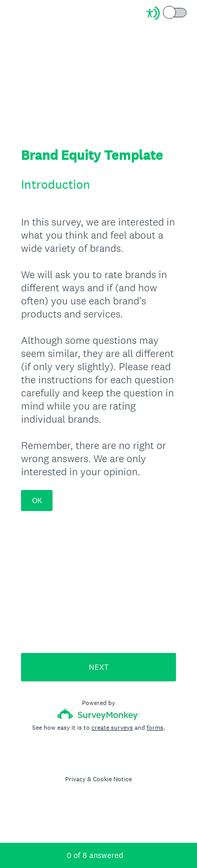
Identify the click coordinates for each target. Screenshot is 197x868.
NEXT (99, 667)
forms (155, 728)
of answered (95, 855)
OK (37, 500)
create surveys (112, 728)
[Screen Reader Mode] (167, 13)
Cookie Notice (112, 779)
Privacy (75, 779)
